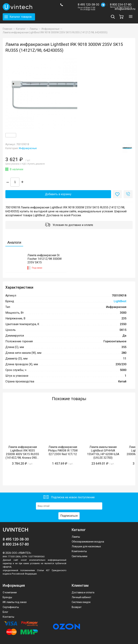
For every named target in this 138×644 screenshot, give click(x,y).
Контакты (8, 617)
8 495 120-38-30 (88, 5)
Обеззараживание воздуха (88, 542)
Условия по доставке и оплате (69, 225)
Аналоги (14, 242)
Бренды (7, 597)
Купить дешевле (36, 164)
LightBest (120, 301)
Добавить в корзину (58, 194)
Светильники (80, 556)
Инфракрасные (28, 148)
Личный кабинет (81, 597)
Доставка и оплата (83, 592)
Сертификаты (11, 607)
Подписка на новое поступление (69, 497)
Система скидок (81, 602)
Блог (5, 612)
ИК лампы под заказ (15, 602)
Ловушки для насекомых (86, 546)
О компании (10, 592)
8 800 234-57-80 (121, 5)
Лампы (76, 537)
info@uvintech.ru (125, 9)
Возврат (77, 607)
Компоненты (79, 551)
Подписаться (69, 516)
